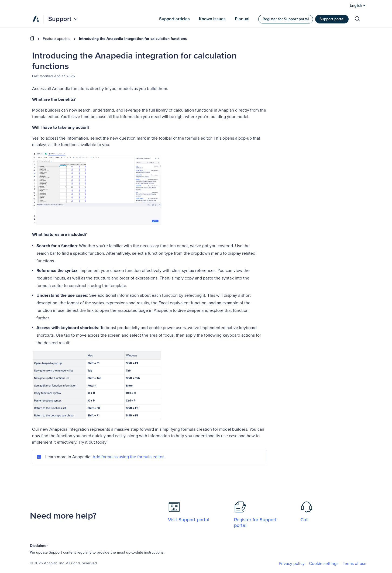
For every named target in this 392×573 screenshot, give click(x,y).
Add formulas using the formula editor (128, 457)
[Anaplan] (36, 19)
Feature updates (57, 39)
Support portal (332, 19)
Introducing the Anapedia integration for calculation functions (133, 39)
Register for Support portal (286, 19)
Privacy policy (292, 564)
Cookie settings (324, 564)
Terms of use (355, 564)
